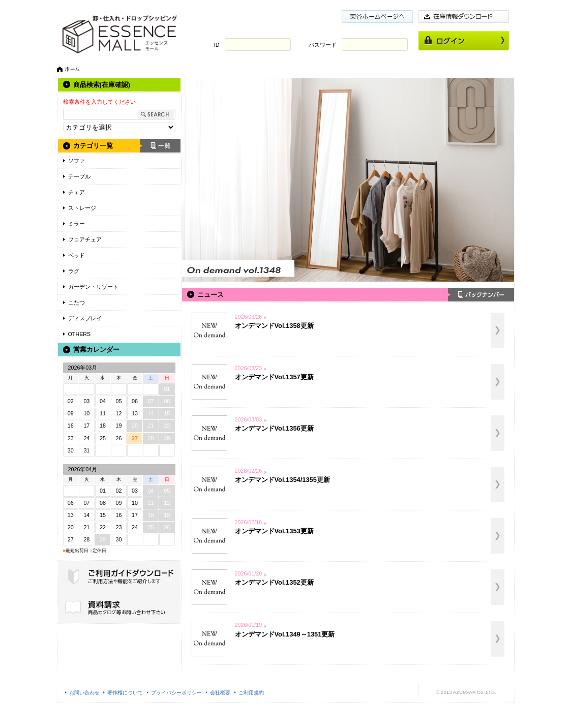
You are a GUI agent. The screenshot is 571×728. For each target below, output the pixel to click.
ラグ (74, 271)
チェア (77, 192)
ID (217, 45)
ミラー (77, 224)
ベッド (77, 255)
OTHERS (80, 334)
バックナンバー (481, 295)
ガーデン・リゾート (93, 287)
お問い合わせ (84, 693)
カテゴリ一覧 (93, 146)
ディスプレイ (85, 318)
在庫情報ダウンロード (464, 17)
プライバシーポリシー (176, 693)
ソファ (77, 161)
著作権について (125, 693)
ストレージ (82, 208)
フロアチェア (85, 239)
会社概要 (220, 693)
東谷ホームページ (377, 17)
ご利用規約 (251, 693)
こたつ (77, 302)
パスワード (323, 45)
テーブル (79, 176)
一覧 (160, 146)
